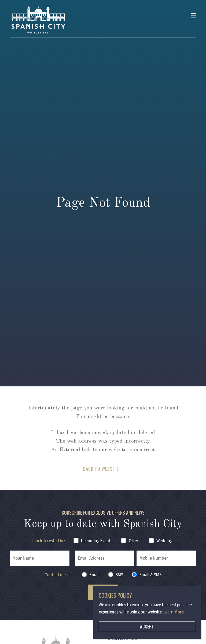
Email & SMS (150, 575)
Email (95, 575)
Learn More (174, 612)
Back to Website (101, 469)
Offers (135, 541)
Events (97, 541)
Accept (147, 627)
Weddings (165, 541)
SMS (119, 575)
